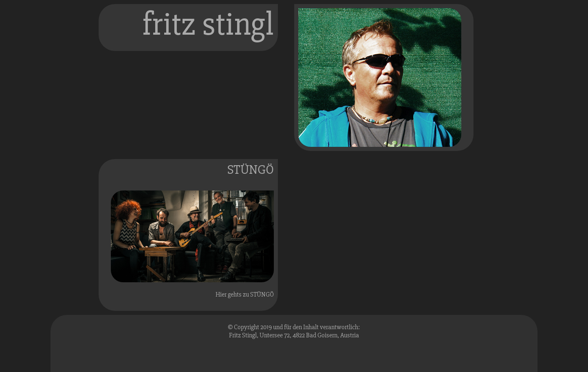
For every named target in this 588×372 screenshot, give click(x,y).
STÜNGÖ (251, 169)
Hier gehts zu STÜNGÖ (245, 294)
